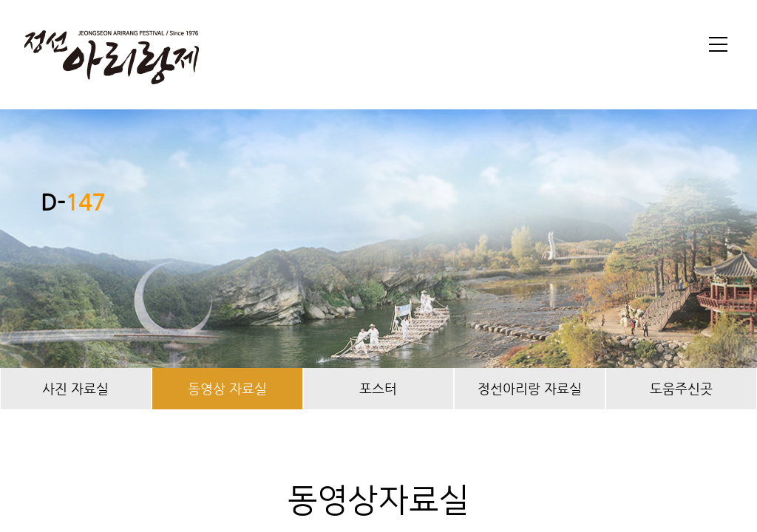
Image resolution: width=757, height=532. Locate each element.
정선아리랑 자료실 (530, 388)
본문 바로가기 (0, 0)
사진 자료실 (75, 388)
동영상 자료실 (227, 388)
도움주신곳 (681, 388)
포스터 (378, 388)
